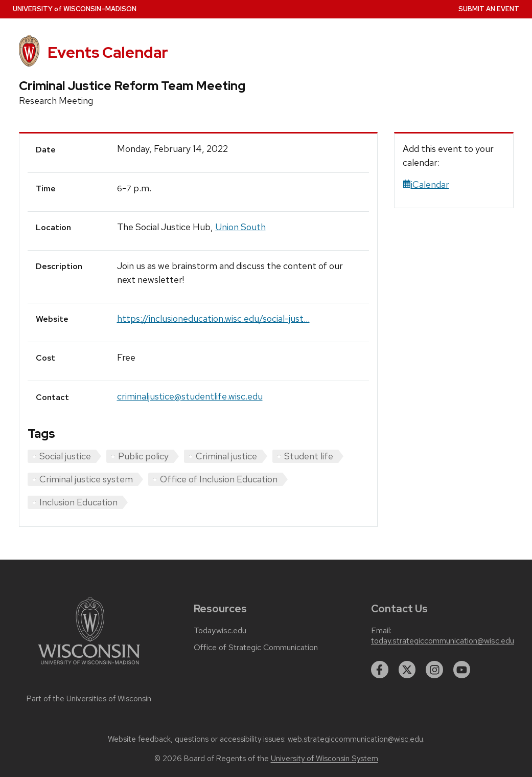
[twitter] (407, 670)
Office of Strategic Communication (256, 648)
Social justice (65, 456)
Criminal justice (226, 456)
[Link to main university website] (89, 666)
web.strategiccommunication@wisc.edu (355, 739)
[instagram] (434, 670)
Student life (309, 456)
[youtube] (462, 670)
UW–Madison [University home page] (75, 9)
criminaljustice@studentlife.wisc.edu (190, 396)
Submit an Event (489, 9)
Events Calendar (108, 52)
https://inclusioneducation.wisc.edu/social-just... (213, 318)
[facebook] (380, 670)
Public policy (143, 456)
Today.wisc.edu (220, 631)
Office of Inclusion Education (219, 479)
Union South (240, 227)
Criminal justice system (86, 479)
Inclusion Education (78, 502)
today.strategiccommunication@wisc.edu (443, 641)
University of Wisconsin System (325, 759)
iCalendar (426, 184)
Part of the (89, 699)
